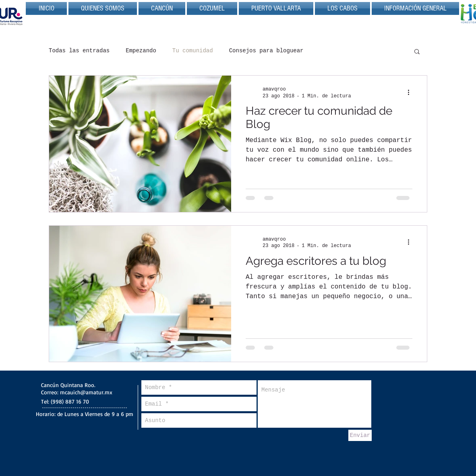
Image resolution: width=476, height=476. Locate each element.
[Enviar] (360, 435)
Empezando (141, 51)
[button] (417, 52)
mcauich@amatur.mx (86, 392)
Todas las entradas (79, 51)
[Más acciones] (411, 92)
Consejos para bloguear (266, 51)
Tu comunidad (193, 51)
